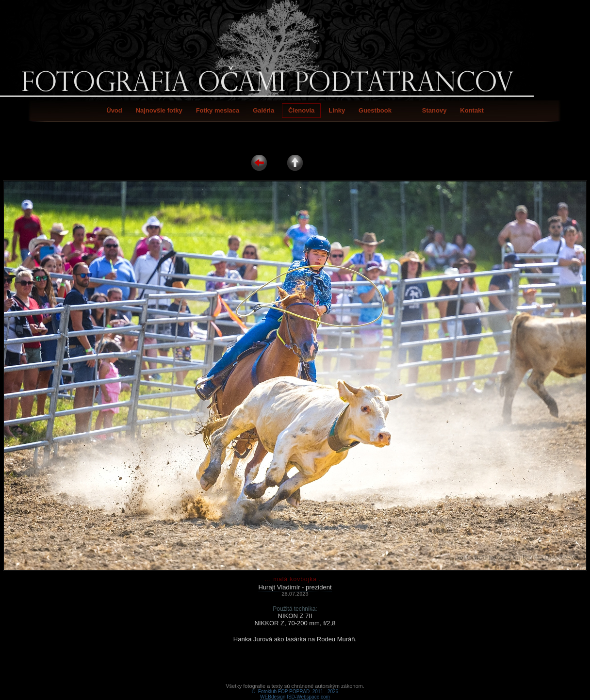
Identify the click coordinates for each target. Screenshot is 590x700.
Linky (337, 110)
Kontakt (472, 110)
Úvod (114, 110)
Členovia (301, 110)
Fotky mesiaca (218, 110)
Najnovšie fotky (159, 110)
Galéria (263, 110)
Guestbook (375, 110)
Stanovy (434, 110)
